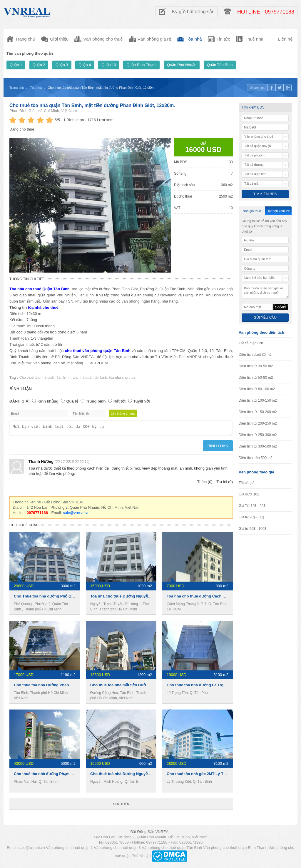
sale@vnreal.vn (76, 514)
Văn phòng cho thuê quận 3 (117, 849)
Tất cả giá (246, 483)
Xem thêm (121, 806)
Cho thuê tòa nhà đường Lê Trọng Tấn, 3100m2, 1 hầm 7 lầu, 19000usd (231, 687)
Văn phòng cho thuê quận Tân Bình (172, 849)
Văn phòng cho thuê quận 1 (69, 849)
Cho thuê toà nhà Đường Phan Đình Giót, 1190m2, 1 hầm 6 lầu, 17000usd (80, 687)
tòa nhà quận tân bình (90, 378)
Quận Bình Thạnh (141, 65)
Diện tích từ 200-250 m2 (258, 423)
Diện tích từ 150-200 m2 (258, 412)
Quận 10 (109, 65)
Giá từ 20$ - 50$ (251, 517)
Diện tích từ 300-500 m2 (258, 446)
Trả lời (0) (225, 484)
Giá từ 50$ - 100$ (252, 529)
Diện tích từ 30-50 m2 (256, 366)
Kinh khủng (48, 401)
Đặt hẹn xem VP (278, 211)
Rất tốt (119, 401)
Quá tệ (72, 401)
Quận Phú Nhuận (182, 65)
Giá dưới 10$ (249, 494)
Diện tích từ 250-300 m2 (258, 435)
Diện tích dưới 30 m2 (255, 355)
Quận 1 (16, 65)
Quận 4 (85, 65)
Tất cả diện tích (251, 343)
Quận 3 (62, 65)
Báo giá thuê (252, 211)
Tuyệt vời (142, 401)
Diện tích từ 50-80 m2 (256, 378)
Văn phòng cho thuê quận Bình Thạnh (235, 849)
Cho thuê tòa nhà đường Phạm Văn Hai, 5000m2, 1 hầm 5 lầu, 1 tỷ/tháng (79, 776)
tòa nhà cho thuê (122, 378)
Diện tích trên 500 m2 (256, 458)
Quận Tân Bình (220, 65)
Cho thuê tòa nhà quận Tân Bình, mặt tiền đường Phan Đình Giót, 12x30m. (92, 105)
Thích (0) (205, 484)
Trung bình (96, 401)
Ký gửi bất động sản (193, 12)
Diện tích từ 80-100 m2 (257, 389)
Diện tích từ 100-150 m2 (258, 400)
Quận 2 (39, 65)
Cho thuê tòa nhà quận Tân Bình (45, 378)
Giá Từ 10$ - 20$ (252, 506)
